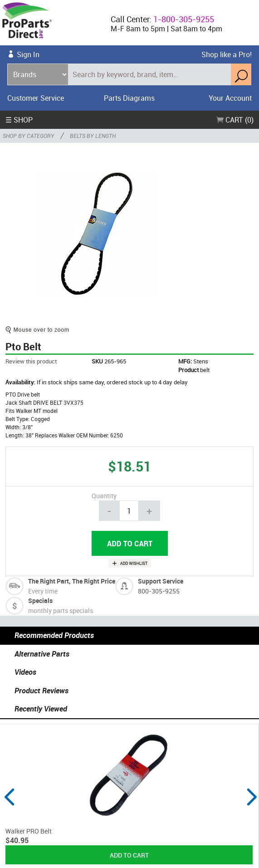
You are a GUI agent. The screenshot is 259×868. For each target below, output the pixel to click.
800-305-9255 (159, 591)
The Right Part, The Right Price (72, 581)
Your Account (230, 98)
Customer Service (36, 98)
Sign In (28, 54)
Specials (40, 601)
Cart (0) (235, 120)
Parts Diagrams (129, 98)
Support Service (161, 581)
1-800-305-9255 (184, 19)
